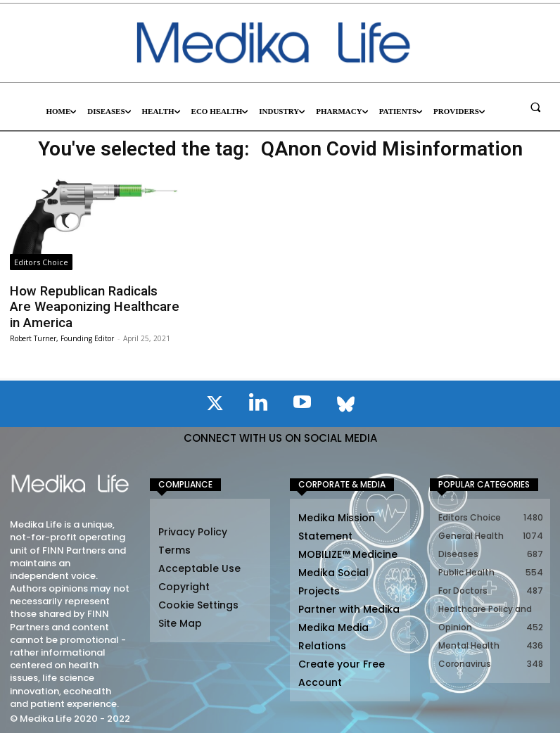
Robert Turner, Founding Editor (62, 334)
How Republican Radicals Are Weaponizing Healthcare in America (89, 305)
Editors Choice (41, 262)
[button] (535, 107)
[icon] (215, 402)
